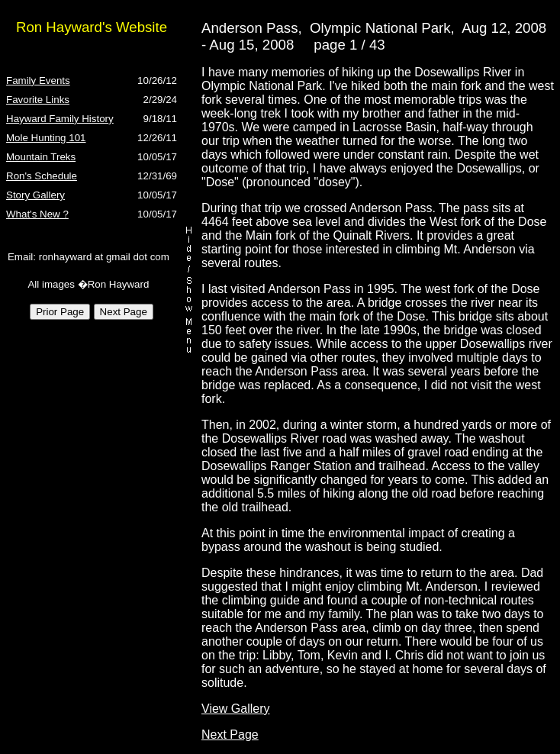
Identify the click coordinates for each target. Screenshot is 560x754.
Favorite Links (38, 100)
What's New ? (37, 214)
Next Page (230, 735)
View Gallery (236, 709)
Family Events (38, 81)
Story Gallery (35, 195)
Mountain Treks (41, 157)
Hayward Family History (60, 119)
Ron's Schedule (42, 176)
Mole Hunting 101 (46, 138)
